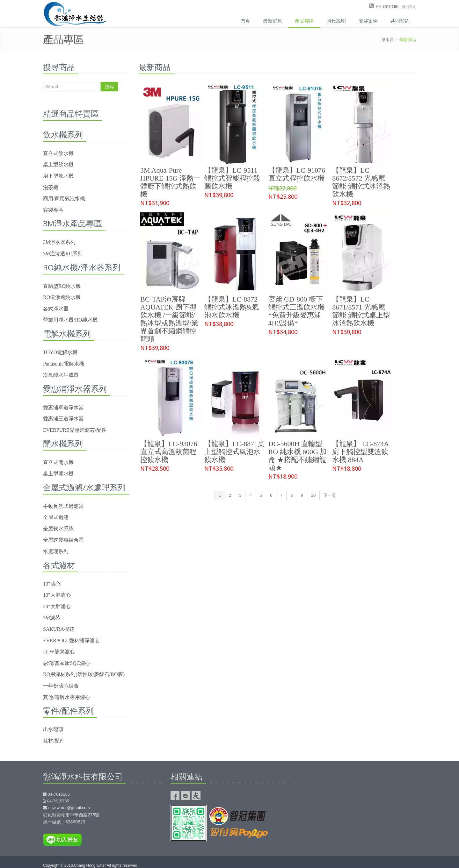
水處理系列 (56, 551)
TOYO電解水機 (60, 352)
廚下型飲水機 (58, 176)
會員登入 (409, 7)
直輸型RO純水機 (62, 286)
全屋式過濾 (56, 517)
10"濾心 (52, 584)
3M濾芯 (52, 618)
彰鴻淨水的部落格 (186, 796)
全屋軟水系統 (58, 529)
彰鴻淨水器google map (357, 804)
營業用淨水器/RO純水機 (70, 320)
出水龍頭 (53, 729)
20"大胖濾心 (57, 606)
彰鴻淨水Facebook (175, 796)
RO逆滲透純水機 (62, 297)
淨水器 (387, 40)
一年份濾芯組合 (61, 686)
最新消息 (273, 21)
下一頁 (330, 495)
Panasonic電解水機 (64, 364)
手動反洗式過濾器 (63, 506)
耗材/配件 (54, 741)
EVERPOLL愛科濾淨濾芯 (71, 640)
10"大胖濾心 (57, 595)
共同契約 (400, 21)
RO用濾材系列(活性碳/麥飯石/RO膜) (84, 674)
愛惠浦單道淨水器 (63, 407)
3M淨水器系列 (59, 242)
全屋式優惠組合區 (63, 540)
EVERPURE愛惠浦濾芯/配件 (75, 430)
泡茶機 (51, 187)
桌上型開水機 (58, 474)
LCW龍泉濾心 (59, 652)
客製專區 (53, 210)
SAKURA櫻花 (59, 629)
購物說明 (336, 21)
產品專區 (304, 21)
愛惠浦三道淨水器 (63, 419)
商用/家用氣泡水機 (64, 199)
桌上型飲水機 (58, 164)
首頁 (245, 21)
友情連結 (196, 796)
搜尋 (109, 87)
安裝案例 (368, 21)
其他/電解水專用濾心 (67, 697)
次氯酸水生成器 (61, 375)
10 (313, 495)
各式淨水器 (56, 309)
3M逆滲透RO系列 (63, 254)
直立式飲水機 (58, 153)
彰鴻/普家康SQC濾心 (67, 663)
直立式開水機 (58, 462)
